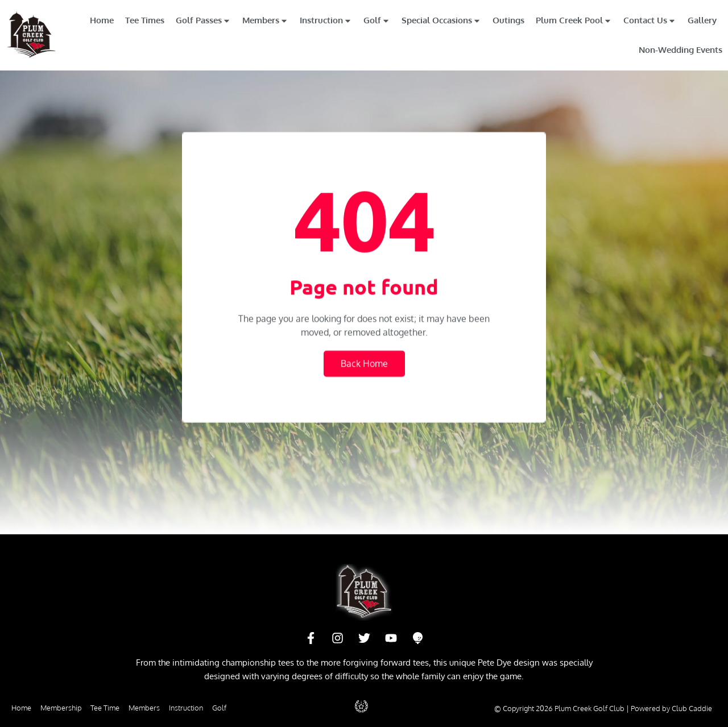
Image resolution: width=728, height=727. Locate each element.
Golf (377, 21)
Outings (508, 20)
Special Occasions (441, 21)
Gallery (702, 20)
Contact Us (650, 21)
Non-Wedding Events (681, 50)
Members (265, 21)
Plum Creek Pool (574, 21)
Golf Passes (203, 21)
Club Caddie (692, 708)
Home (102, 20)
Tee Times (145, 20)
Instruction (326, 21)
